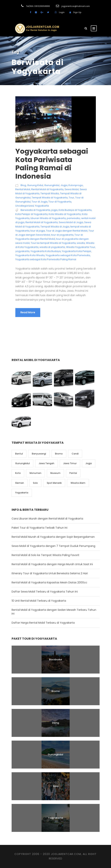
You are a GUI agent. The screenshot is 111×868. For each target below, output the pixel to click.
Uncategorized (25, 206)
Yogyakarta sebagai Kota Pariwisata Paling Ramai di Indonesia (52, 164)
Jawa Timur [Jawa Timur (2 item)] (70, 463)
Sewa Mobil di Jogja (71, 222)
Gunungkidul (52, 185)
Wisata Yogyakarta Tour (81, 247)
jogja (54, 210)
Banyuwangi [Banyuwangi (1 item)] (39, 454)
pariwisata (73, 218)
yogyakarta (22, 251)
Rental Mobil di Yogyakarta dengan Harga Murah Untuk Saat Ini (52, 564)
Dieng (55, 723)
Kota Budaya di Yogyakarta (75, 210)
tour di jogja (38, 231)
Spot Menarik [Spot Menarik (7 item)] (54, 483)
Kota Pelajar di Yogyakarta (31, 214)
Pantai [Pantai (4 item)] (73, 473)
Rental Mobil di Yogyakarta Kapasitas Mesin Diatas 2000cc (49, 582)
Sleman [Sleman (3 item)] (20, 483)
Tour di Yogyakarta (60, 202)
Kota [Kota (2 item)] (18, 473)
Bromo (56, 691)
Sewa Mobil (72, 189)
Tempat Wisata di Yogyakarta (50, 198)
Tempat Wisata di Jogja (55, 227)
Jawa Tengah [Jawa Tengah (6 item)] (47, 463)
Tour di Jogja (39, 202)
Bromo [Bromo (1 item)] (59, 454)
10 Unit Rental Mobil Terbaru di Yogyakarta (39, 601)
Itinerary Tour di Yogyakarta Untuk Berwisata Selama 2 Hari (50, 573)
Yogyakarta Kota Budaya (46, 251)
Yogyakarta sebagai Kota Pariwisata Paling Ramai (46, 259)
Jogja (64, 185)
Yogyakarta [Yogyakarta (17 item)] (22, 493)
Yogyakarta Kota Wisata (30, 255)
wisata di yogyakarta (52, 247)
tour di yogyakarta (62, 235)
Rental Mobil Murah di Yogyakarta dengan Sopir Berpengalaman (53, 537)
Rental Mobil (23, 189)
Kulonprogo (76, 185)
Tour (71, 198)
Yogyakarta (42, 206)
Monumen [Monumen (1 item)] (35, 473)
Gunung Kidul (35, 185)
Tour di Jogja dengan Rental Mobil (67, 231)
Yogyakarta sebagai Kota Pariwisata (68, 255)
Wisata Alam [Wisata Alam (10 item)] (78, 483)
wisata (81, 243)
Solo (56, 786)
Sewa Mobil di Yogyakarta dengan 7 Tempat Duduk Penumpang (53, 546)
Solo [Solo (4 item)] (35, 483)
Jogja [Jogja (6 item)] (89, 463)
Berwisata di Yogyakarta (35, 210)
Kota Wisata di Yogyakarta (65, 214)
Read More (28, 312)
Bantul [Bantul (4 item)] (19, 454)
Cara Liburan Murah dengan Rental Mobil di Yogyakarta (47, 519)
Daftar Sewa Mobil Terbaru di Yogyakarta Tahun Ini (45, 592)
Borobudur (56, 659)
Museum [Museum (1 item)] (55, 473)
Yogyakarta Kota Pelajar (76, 251)
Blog (23, 185)
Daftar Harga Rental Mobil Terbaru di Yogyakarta (43, 623)
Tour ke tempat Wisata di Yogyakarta (53, 243)
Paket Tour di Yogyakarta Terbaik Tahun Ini (39, 528)
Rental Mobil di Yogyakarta (47, 189)
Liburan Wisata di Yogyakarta (48, 218)
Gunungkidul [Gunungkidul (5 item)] (22, 463)
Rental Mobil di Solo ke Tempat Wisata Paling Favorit (45, 555)
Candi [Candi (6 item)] (75, 454)
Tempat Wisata (50, 193)
